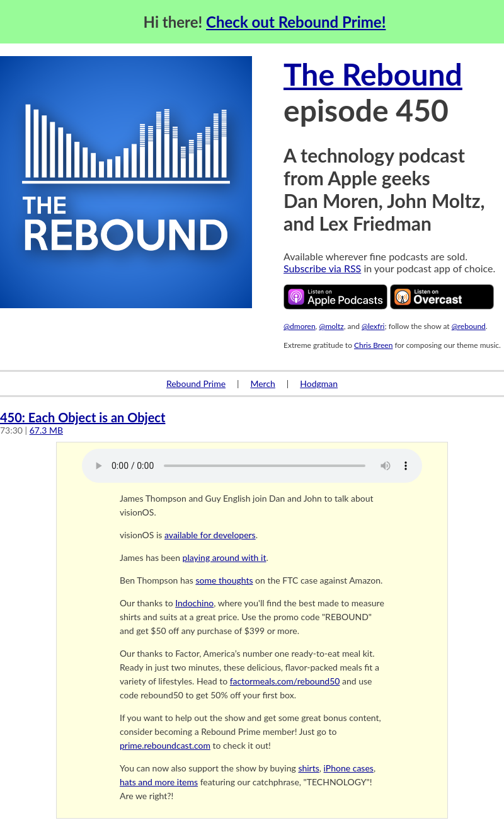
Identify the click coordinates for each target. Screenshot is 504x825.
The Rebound (373, 74)
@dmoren (300, 326)
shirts (308, 768)
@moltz (331, 326)
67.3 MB (46, 430)
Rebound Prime (196, 384)
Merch (262, 384)
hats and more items (159, 782)
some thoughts (224, 580)
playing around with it (225, 557)
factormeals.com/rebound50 (285, 681)
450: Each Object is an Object (83, 417)
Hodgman (319, 384)
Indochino (194, 603)
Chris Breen (373, 345)
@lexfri (373, 326)
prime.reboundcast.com (165, 745)
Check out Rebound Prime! (296, 22)
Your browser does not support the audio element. (252, 466)
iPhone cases (349, 768)
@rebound (469, 326)
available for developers (210, 535)
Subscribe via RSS (322, 268)
